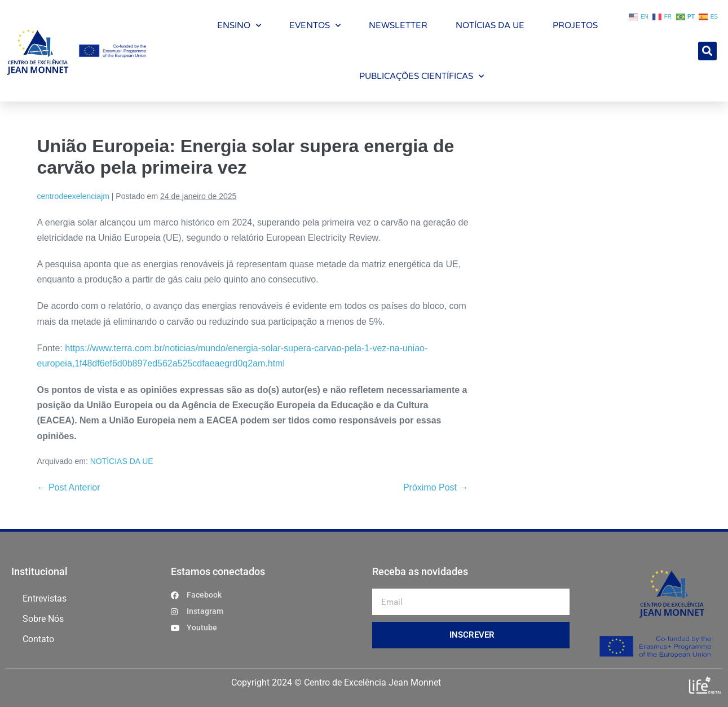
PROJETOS (575, 25)
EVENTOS (315, 26)
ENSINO (239, 26)
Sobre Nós (43, 619)
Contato (38, 639)
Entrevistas (45, 598)
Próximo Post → (436, 487)
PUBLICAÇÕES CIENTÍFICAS (422, 76)
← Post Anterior (69, 487)
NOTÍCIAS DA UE (490, 25)
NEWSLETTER (398, 25)
